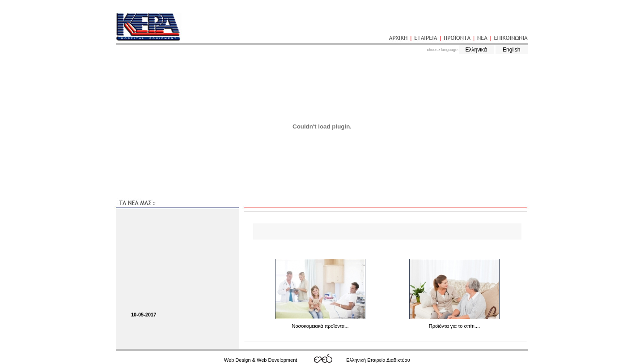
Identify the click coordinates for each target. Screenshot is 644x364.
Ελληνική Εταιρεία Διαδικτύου (378, 360)
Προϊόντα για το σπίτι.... (455, 326)
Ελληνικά (476, 50)
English (511, 50)
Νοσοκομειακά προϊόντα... (320, 326)
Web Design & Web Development (261, 360)
